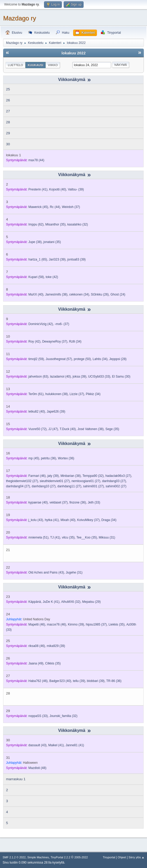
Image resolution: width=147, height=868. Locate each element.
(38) (35, 242)
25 (8, 89)
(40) (58, 189)
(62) (36, 224)
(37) (71, 207)
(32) (78, 224)
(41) (38, 189)
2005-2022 (81, 857)
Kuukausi (36, 65)
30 (8, 144)
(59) (36, 359)
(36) (48, 458)
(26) (100, 294)
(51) (38, 537)
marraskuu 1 (16, 779)
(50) (82, 359)
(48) (37, 768)
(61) (36, 394)
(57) (59, 359)
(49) (36, 663)
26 (8, 100)
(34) (79, 294)
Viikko (53, 65)
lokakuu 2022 (73, 53)
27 (8, 111)
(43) (36, 520)
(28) (118, 359)
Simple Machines (38, 857)
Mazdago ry (20, 18)
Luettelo (15, 65)
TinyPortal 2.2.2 (60, 857)
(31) (107, 537)
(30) (121, 377)
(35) (55, 224)
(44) (36, 160)
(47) (53, 429)
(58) (36, 277)
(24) (118, 294)
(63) (38, 377)
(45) (38, 207)
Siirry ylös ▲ (137, 857)
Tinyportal (109, 857)
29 (8, 133)
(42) (52, 277)
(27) (118, 476)
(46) (37, 476)
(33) (99, 377)
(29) (92, 602)
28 (8, 122)
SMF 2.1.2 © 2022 (14, 857)
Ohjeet (122, 857)
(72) (37, 429)
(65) (38, 259)
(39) (76, 189)
